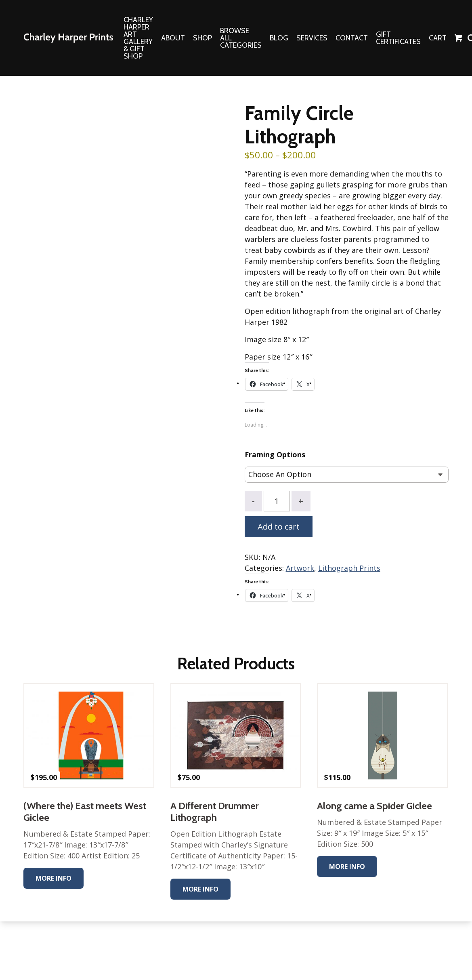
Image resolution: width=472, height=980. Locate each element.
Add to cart (279, 527)
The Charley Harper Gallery (68, 38)
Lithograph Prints (349, 568)
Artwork (300, 568)
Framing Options (275, 454)
